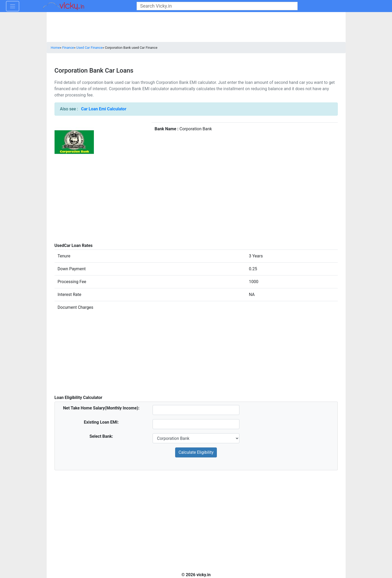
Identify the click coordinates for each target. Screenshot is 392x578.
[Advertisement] (196, 207)
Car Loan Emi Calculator (104, 109)
